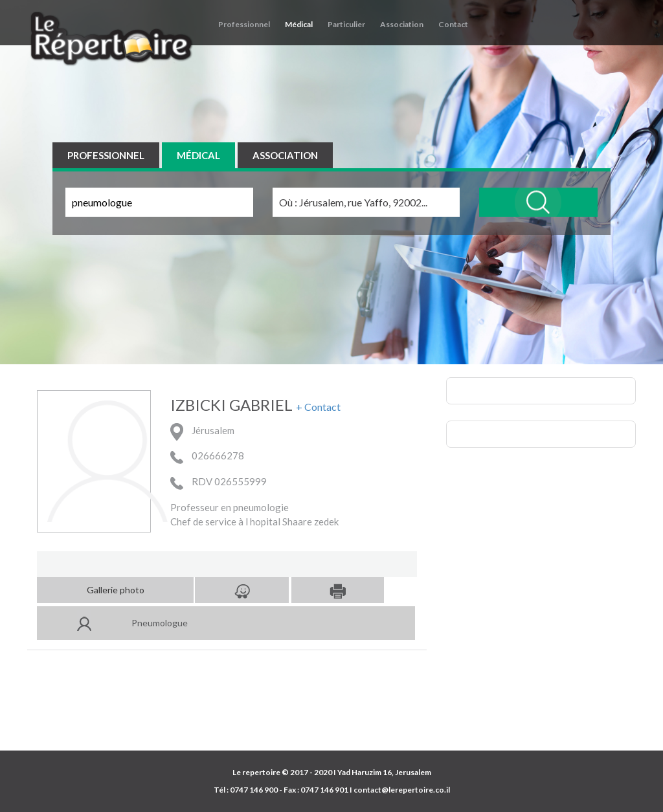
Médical (299, 24)
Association (402, 24)
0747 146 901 (324, 790)
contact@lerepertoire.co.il (402, 790)
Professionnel (244, 24)
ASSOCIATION (285, 155)
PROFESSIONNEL (106, 155)
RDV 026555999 (219, 485)
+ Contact (318, 407)
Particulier (346, 24)
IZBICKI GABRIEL (231, 405)
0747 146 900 (254, 790)
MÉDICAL (198, 155)
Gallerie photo (116, 590)
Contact (453, 24)
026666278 (207, 459)
